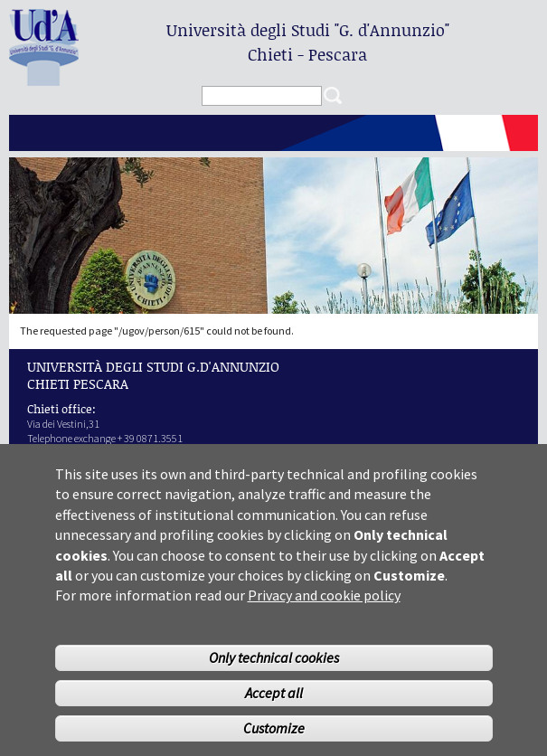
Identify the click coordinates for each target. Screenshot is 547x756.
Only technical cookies (274, 678)
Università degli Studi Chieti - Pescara (308, 42)
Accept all (274, 713)
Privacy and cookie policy (324, 616)
